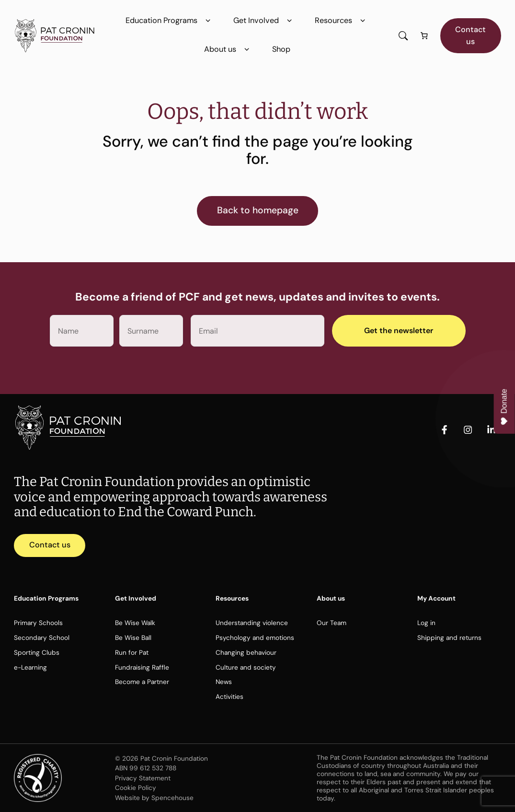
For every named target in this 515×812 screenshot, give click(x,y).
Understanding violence (252, 623)
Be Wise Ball (133, 638)
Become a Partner (142, 682)
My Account (436, 598)
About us (229, 49)
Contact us (470, 35)
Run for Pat (132, 652)
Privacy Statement (143, 778)
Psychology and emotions (255, 638)
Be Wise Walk (135, 623)
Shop (281, 49)
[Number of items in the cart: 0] (424, 36)
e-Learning (30, 667)
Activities (229, 696)
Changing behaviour (246, 652)
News (224, 682)
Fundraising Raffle (142, 667)
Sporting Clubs (37, 652)
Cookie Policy (136, 788)
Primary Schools (38, 623)
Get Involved (264, 21)
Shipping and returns (449, 638)
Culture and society (246, 667)
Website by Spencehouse (154, 798)
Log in (426, 623)
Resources (342, 21)
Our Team (332, 623)
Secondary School (42, 638)
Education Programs (170, 21)
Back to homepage (258, 210)
